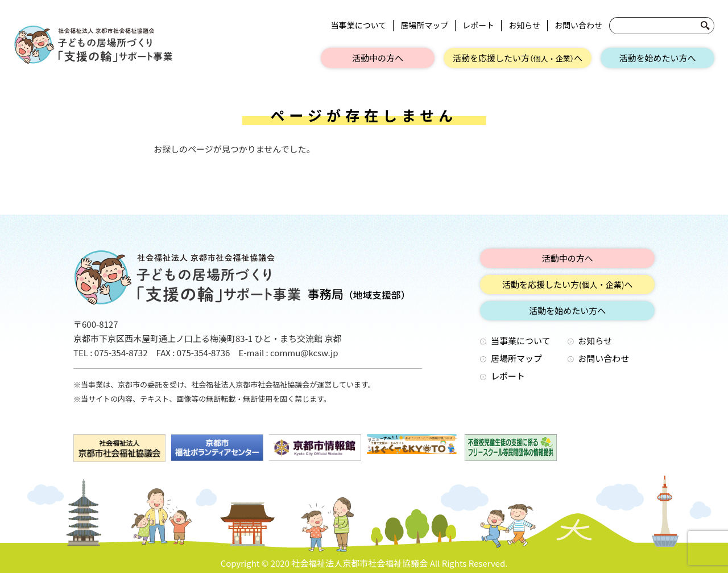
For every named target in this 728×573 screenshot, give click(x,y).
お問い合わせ (578, 25)
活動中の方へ (378, 58)
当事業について (359, 25)
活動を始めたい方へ (657, 58)
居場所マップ (424, 25)
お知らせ (524, 25)
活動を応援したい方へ (518, 58)
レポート (478, 25)
